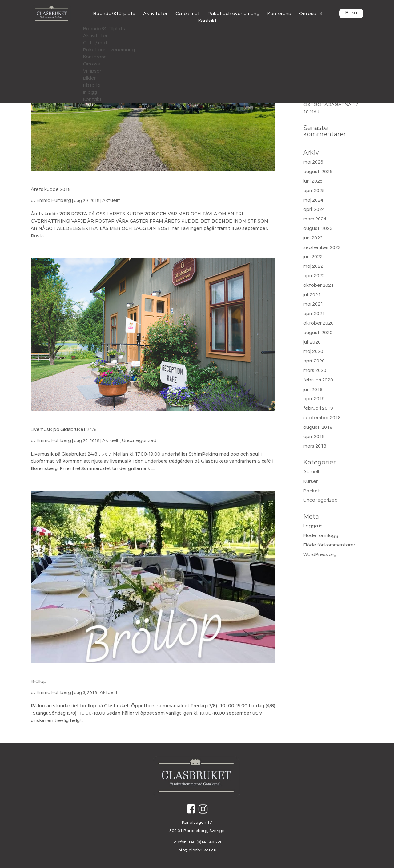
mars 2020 (315, 370)
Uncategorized (139, 440)
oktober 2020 (318, 323)
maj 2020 (313, 351)
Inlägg (90, 92)
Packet (312, 491)
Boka (351, 13)
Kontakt (207, 21)
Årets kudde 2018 (51, 189)
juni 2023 (313, 238)
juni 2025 (313, 181)
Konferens (279, 14)
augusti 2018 (318, 427)
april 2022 (314, 276)
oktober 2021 (318, 285)
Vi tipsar (92, 71)
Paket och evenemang (234, 14)
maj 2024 (313, 200)
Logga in (313, 526)
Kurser (310, 481)
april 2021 (314, 314)
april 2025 (314, 191)
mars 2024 (315, 219)
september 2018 (322, 418)
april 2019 (314, 399)
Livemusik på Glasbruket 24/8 (64, 429)
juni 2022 (313, 257)
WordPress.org (320, 554)
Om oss (307, 14)
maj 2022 (313, 266)
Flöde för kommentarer (329, 545)
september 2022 (322, 247)
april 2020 (314, 361)
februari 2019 (318, 408)
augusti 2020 (318, 333)
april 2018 (314, 436)
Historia (92, 85)
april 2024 (314, 209)
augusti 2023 (318, 228)
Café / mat (188, 14)
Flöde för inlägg (321, 535)
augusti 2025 (318, 172)
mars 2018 (315, 446)
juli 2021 (312, 295)
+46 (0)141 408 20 (205, 842)
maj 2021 (313, 304)
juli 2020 (312, 342)
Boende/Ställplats (114, 14)
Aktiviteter (155, 14)
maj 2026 (313, 162)
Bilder (89, 78)
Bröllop (39, 681)
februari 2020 (318, 380)
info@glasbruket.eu (197, 850)
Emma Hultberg (54, 200)
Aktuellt (111, 200)
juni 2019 (313, 389)
